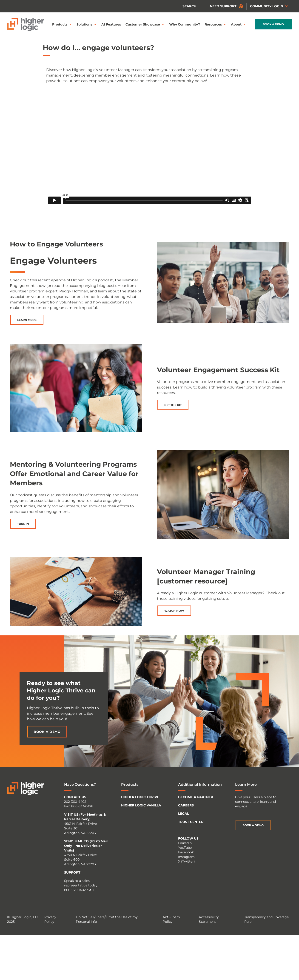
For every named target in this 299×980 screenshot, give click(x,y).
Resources (215, 24)
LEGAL (184, 814)
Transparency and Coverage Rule (266, 919)
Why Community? (185, 24)
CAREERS (186, 805)
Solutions (87, 24)
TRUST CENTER (191, 822)
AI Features (111, 24)
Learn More (27, 320)
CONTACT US (75, 797)
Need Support (223, 6)
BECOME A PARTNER (196, 797)
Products (62, 24)
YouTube (185, 848)
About (239, 24)
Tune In (23, 524)
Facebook (186, 852)
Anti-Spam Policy (171, 919)
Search (189, 6)
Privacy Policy (50, 919)
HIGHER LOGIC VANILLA (141, 805)
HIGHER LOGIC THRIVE (140, 797)
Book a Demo (273, 24)
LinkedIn (185, 843)
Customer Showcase (145, 24)
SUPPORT (72, 872)
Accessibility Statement (209, 919)
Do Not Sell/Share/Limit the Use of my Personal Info (107, 919)
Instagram (186, 857)
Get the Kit (173, 405)
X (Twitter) (187, 861)
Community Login (269, 6)
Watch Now (174, 611)
